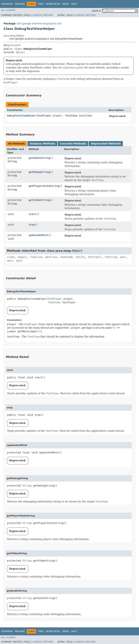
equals (22, 257)
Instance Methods (42, 144)
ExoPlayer (45, 116)
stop (32, 225)
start (32, 214)
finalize (36, 257)
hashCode (67, 257)
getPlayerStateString (44, 186)
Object (20, 52)
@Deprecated (12, 45)
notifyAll (95, 257)
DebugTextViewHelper (22, 116)
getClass (51, 257)
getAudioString (39, 158)
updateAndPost (39, 235)
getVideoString (39, 200)
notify (80, 257)
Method (48, 15)
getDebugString (39, 172)
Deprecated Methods (106, 144)
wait (123, 257)
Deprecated (53, 4)
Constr (37, 15)
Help (74, 4)
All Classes (8, 10)
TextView (71, 116)
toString (111, 257)
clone (11, 257)
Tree (41, 4)
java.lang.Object (14, 36)
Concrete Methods (73, 144)
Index (66, 4)
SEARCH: (97, 11)
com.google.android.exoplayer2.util (39, 24)
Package (20, 4)
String (12, 161)
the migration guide (70, 67)
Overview (7, 4)
